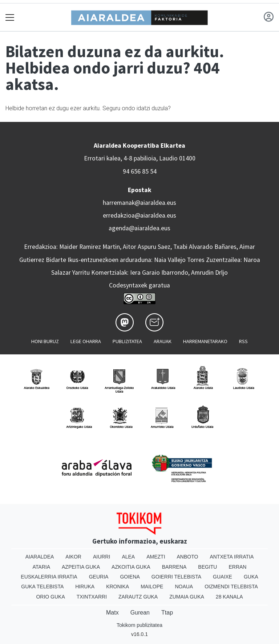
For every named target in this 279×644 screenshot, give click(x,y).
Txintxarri (92, 597)
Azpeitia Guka (81, 567)
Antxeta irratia (232, 557)
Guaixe (223, 577)
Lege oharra (86, 341)
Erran (237, 567)
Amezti (156, 557)
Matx (112, 613)
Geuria (99, 577)
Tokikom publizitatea (139, 625)
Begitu (207, 567)
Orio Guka (50, 597)
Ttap (167, 613)
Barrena (174, 567)
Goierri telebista (176, 577)
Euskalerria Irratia (49, 577)
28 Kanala (229, 597)
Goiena (130, 577)
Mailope (152, 587)
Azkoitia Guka (131, 567)
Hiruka (85, 587)
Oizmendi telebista (231, 587)
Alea (128, 557)
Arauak (163, 341)
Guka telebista (42, 587)
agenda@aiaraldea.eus (139, 228)
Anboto (188, 557)
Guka (251, 577)
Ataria (42, 567)
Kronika (118, 587)
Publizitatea (127, 341)
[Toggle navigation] (10, 17)
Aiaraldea (40, 557)
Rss (243, 341)
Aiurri (102, 557)
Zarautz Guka (138, 597)
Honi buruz (45, 341)
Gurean (140, 613)
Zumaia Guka (187, 597)
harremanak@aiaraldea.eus (139, 203)
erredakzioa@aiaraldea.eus (139, 215)
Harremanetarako (205, 341)
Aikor (73, 557)
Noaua (184, 587)
